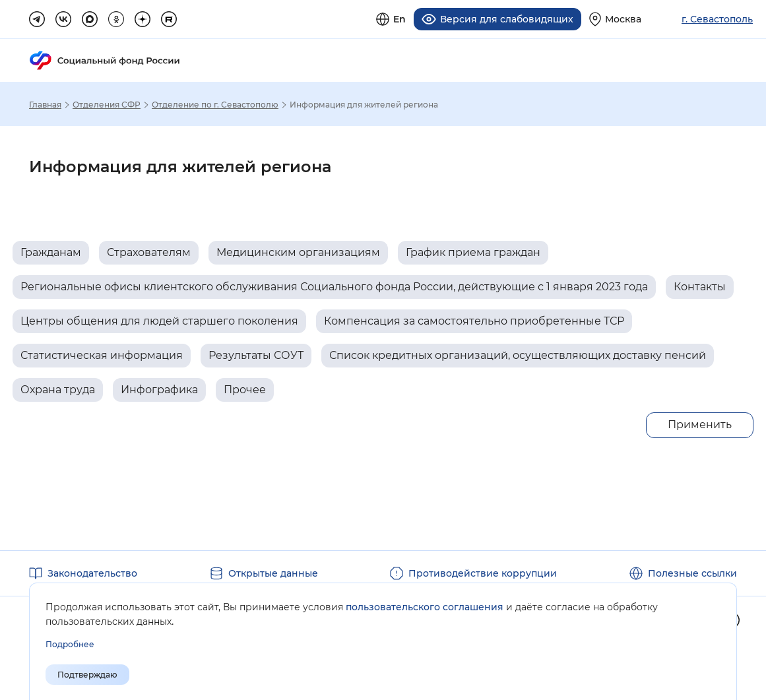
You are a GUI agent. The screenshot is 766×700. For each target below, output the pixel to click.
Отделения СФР (107, 104)
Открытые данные (273, 573)
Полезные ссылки (692, 573)
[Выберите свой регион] (615, 19)
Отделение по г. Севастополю (215, 104)
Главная (45, 104)
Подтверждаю (87, 675)
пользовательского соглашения (425, 607)
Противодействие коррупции (483, 573)
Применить (700, 424)
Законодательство (92, 573)
